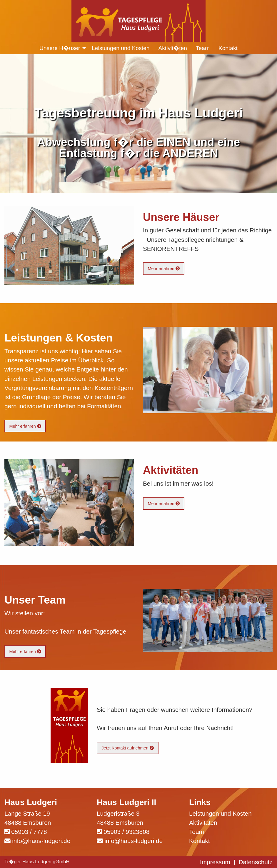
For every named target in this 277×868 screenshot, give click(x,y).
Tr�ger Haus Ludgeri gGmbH (37, 862)
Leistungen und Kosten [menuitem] (121, 48)
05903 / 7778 (29, 832)
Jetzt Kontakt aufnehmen (127, 748)
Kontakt (200, 841)
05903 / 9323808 (126, 832)
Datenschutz (256, 862)
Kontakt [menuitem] (228, 48)
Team (197, 832)
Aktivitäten (203, 823)
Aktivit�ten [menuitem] (173, 48)
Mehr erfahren (163, 269)
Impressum (215, 862)
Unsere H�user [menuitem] (60, 48)
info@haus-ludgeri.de (41, 841)
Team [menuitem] (203, 48)
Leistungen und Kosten (220, 813)
